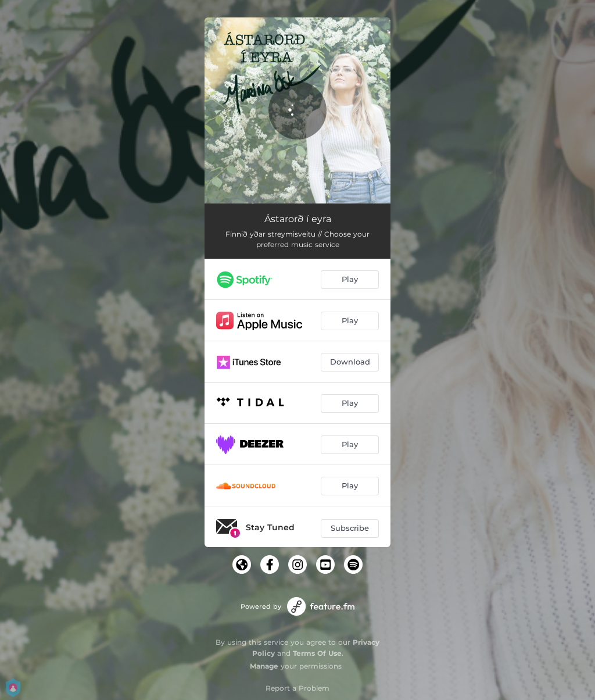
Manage (264, 666)
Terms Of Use (317, 653)
